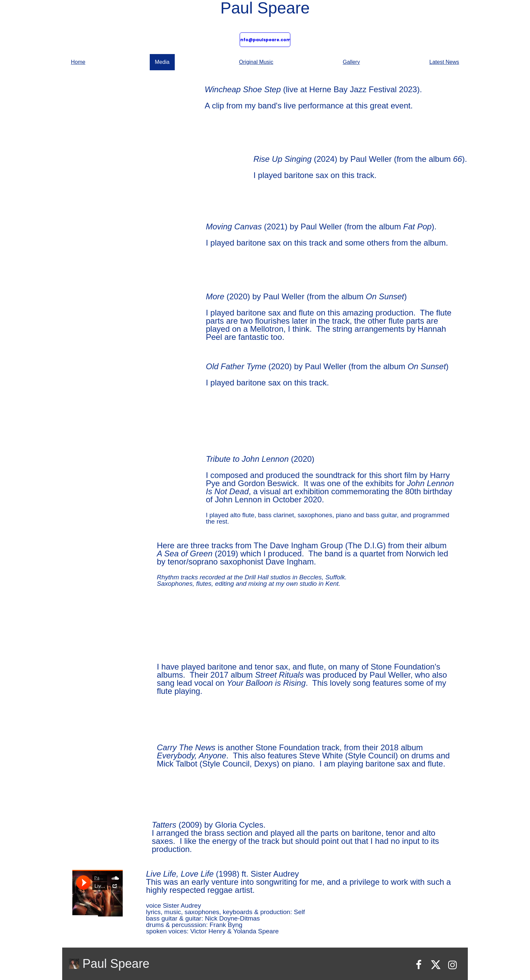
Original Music (256, 62)
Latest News (444, 62)
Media (162, 62)
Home (78, 62)
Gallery (351, 62)
